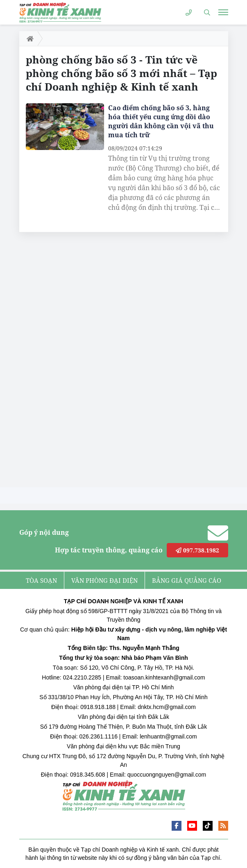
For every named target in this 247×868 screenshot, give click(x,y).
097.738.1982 (197, 550)
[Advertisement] (81, 362)
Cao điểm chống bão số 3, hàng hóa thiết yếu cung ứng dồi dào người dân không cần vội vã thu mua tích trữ (161, 121)
